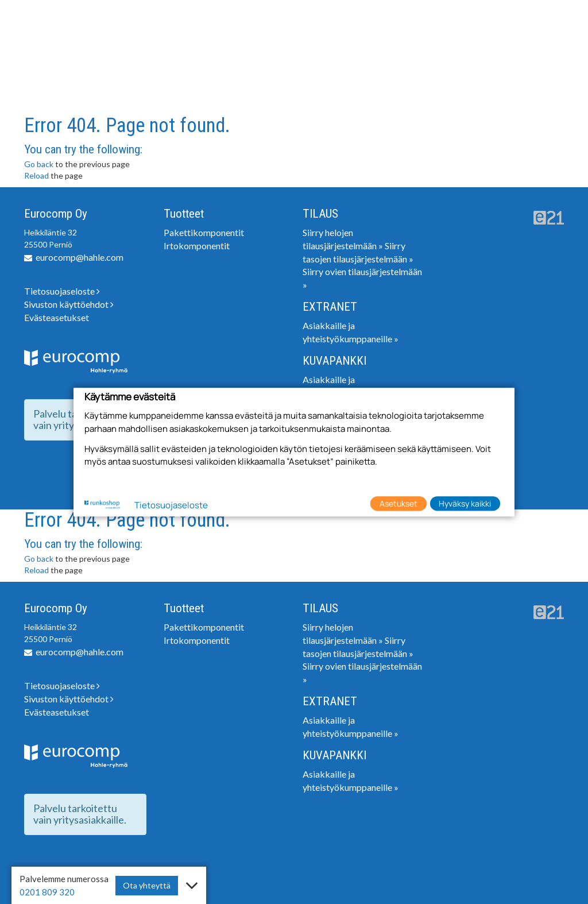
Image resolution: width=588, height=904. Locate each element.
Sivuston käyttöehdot (69, 304)
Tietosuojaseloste (62, 291)
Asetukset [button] (399, 503)
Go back (39, 164)
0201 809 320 (47, 892)
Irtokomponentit (197, 246)
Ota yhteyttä (147, 885)
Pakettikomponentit (204, 232)
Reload (36, 175)
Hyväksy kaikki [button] (465, 503)
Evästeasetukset (57, 317)
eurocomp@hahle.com (80, 257)
